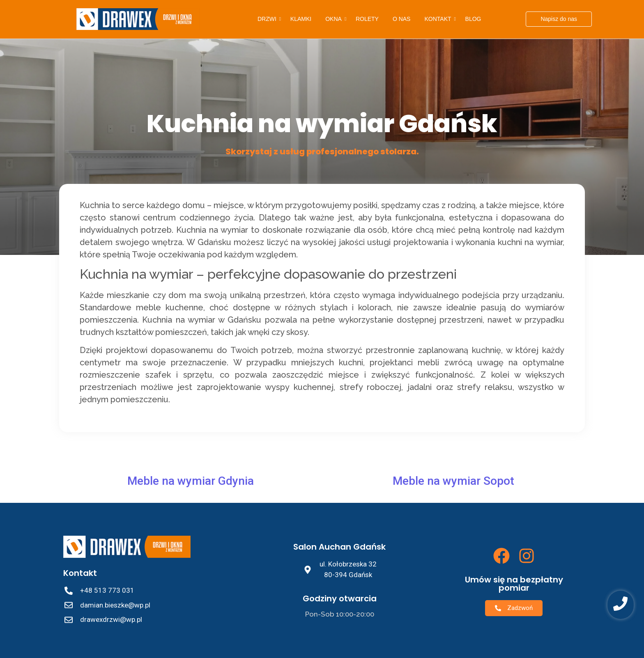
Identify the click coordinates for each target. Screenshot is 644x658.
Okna (335, 19)
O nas (402, 19)
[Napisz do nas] (559, 19)
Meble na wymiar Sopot (453, 481)
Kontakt (439, 19)
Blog (473, 19)
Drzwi (268, 19)
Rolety (367, 19)
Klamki (301, 19)
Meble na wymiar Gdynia (191, 481)
